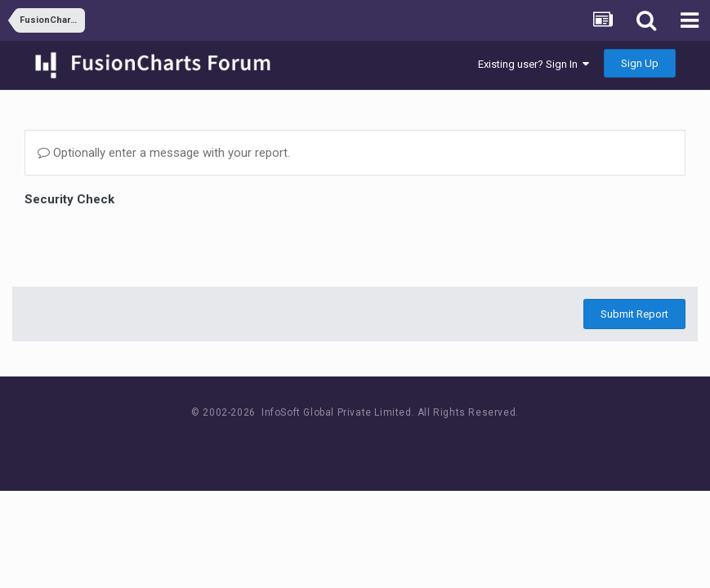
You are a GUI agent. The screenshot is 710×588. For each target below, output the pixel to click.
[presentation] (149, 243)
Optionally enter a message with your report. (164, 153)
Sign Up (640, 63)
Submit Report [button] (634, 314)
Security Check (69, 199)
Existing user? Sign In (534, 64)
